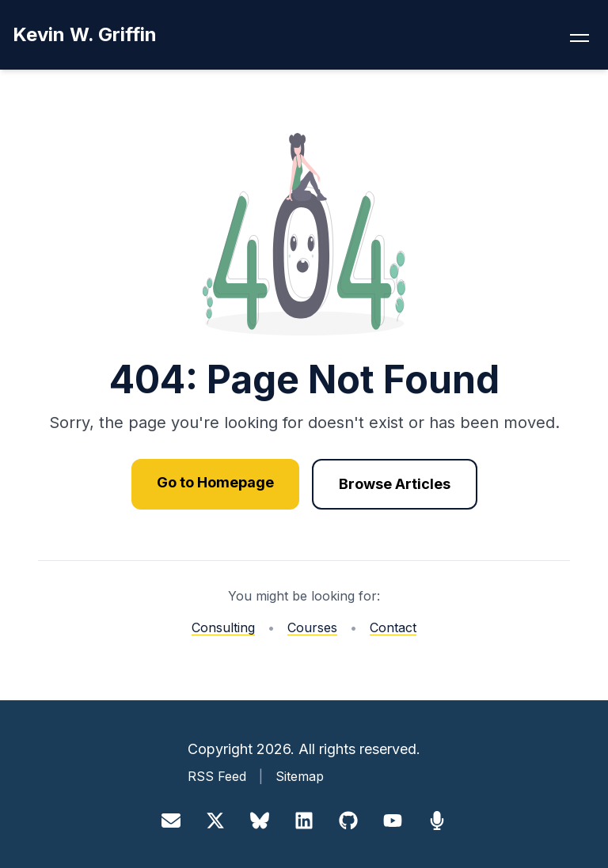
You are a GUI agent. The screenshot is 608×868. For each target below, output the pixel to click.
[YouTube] (393, 821)
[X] (215, 821)
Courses (312, 627)
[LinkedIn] (304, 821)
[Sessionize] (437, 821)
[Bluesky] (260, 821)
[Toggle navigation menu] (579, 35)
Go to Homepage (215, 482)
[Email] (171, 821)
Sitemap (300, 776)
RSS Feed (217, 776)
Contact (393, 627)
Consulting (223, 627)
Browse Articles (395, 484)
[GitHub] (348, 821)
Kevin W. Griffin (85, 34)
